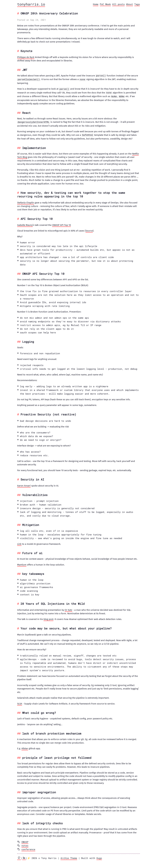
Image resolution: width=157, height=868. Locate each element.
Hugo (99, 857)
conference (28, 848)
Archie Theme (69, 857)
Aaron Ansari (24, 485)
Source (89, 230)
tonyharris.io (31, 4)
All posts (118, 4)
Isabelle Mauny (25, 224)
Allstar (25, 747)
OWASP (25, 841)
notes (25, 845)
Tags (137, 4)
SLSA (20, 703)
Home (96, 4)
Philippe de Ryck (26, 57)
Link (19, 543)
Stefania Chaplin (26, 202)
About (129, 4)
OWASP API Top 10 (61, 224)
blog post (48, 618)
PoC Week (105, 4)
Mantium (22, 564)
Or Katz (68, 609)
